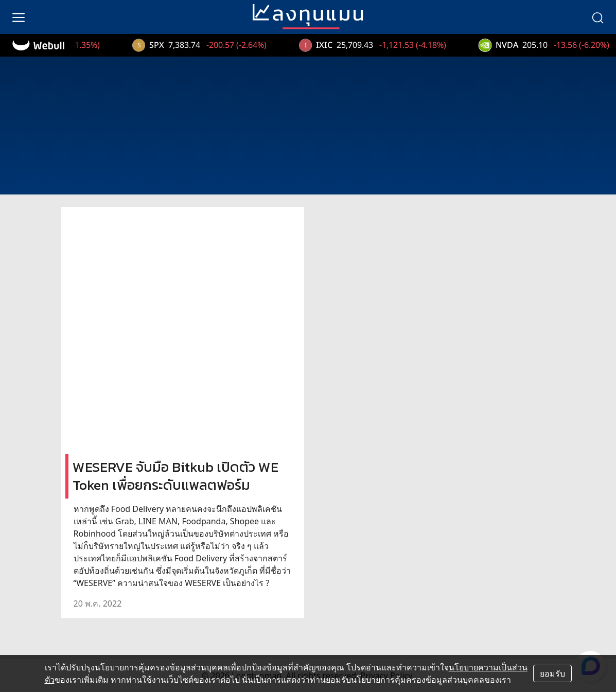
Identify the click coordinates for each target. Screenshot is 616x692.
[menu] (19, 17)
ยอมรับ (552, 673)
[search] (597, 17)
